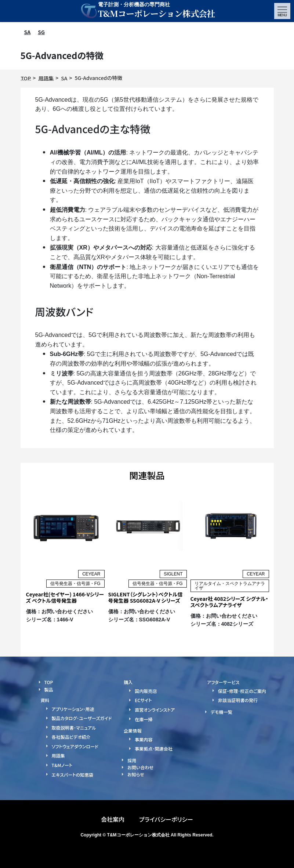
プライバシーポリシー (166, 819)
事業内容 (144, 739)
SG (41, 32)
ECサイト (143, 700)
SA (28, 32)
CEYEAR (91, 574)
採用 (132, 760)
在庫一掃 (144, 719)
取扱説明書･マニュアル (74, 727)
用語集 (58, 756)
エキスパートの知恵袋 (72, 774)
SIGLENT (173, 574)
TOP (49, 682)
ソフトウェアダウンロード (75, 746)
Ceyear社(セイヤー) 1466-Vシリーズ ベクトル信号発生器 (65, 597)
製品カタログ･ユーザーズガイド (82, 718)
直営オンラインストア (155, 710)
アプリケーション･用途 (73, 709)
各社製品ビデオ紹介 (71, 737)
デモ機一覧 (222, 712)
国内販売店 (146, 691)
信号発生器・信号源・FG (75, 584)
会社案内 (113, 819)
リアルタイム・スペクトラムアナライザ (230, 586)
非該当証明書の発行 (238, 700)
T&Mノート (62, 765)
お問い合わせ (140, 767)
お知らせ (136, 774)
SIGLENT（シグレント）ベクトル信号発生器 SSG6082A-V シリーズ (146, 597)
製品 (49, 689)
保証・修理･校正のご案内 (242, 691)
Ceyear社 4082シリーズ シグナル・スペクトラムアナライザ (229, 602)
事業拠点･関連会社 (153, 749)
